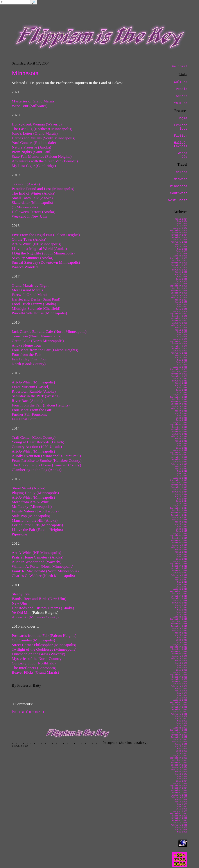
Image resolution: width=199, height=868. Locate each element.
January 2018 (180, 601)
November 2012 (179, 457)
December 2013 (179, 487)
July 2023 (182, 753)
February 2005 (179, 242)
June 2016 (182, 557)
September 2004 (178, 230)
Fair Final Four (24, 419)
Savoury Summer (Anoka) (33, 258)
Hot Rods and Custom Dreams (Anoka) (43, 608)
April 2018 (181, 608)
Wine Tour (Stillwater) (30, 106)
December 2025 (179, 821)
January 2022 (180, 712)
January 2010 (180, 379)
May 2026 (182, 832)
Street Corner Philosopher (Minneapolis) (44, 645)
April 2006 (181, 275)
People (182, 89)
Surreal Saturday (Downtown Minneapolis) (46, 262)
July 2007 (182, 309)
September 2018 (178, 619)
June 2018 (182, 612)
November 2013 (179, 485)
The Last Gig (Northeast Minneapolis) (42, 129)
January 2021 (180, 684)
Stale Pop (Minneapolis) (31, 516)
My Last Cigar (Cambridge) (34, 166)
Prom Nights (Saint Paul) (32, 152)
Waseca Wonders (25, 267)
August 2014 (180, 506)
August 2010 (180, 395)
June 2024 (182, 779)
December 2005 (179, 265)
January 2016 (180, 545)
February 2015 (179, 520)
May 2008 (182, 332)
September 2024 (178, 786)
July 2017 (182, 587)
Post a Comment (28, 712)
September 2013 (178, 480)
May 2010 (182, 388)
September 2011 (178, 425)
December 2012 (179, 459)
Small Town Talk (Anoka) (32, 198)
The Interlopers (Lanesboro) (34, 668)
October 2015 (180, 538)
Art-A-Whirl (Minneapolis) (33, 382)
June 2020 (182, 668)
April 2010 (181, 386)
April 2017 (181, 580)
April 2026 (181, 830)
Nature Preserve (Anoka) (32, 147)
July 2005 (182, 254)
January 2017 (180, 573)
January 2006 (180, 268)
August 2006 (180, 284)
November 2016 (179, 568)
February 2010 (179, 381)
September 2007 (178, 314)
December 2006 (179, 293)
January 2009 (180, 351)
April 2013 (181, 469)
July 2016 (182, 559)
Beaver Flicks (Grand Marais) (36, 672)
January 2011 (180, 406)
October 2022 (180, 733)
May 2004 (182, 221)
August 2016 (180, 561)
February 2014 (179, 492)
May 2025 (182, 804)
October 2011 (180, 427)
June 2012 (182, 446)
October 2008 (180, 344)
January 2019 (180, 628)
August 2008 (180, 339)
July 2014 (182, 504)
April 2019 (181, 635)
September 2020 (178, 675)
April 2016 (181, 552)
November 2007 (179, 318)
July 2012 (182, 448)
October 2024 (180, 788)
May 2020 (182, 665)
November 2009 (179, 374)
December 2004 (179, 237)
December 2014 (179, 515)
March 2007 (181, 300)
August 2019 (180, 645)
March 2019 (181, 633)
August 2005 (180, 256)
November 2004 (179, 235)
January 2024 (180, 767)
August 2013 (180, 478)
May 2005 (182, 249)
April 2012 (181, 441)
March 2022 (181, 716)
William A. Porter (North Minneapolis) (43, 566)
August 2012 (180, 450)
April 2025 (181, 802)
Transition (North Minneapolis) (37, 336)
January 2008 (180, 323)
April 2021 (181, 691)
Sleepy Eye (21, 594)
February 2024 (179, 770)
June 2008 (182, 335)
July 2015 (182, 531)
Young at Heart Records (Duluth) (38, 442)
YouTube (181, 103)
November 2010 (179, 402)
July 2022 (182, 726)
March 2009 (181, 355)
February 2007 (179, 298)
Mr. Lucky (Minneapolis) (32, 506)
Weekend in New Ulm (29, 216)
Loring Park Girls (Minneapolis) (38, 525)
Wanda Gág (182, 155)
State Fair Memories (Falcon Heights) (42, 156)
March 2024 (181, 772)
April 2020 (181, 663)
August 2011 (180, 423)
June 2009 (182, 362)
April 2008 (181, 330)
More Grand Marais (28, 290)
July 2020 (182, 670)
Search (182, 96)
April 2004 (181, 219)
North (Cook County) (29, 364)
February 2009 (179, 353)
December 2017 (179, 598)
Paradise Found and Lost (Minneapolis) (43, 189)
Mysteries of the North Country (37, 659)
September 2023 (178, 758)
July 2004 (182, 226)
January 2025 (180, 795)
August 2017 (180, 589)
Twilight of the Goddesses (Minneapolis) (44, 649)
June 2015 (182, 529)
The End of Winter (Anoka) (34, 193)
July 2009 (182, 365)
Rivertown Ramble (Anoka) (34, 391)
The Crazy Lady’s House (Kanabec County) (47, 465)
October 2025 (180, 816)
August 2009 (180, 367)
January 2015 (180, 517)
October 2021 (180, 705)
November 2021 (179, 707)
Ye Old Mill (21, 612)
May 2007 (182, 305)
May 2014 (182, 499)
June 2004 (182, 224)
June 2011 (182, 418)
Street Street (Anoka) (29, 488)
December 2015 (179, 543)
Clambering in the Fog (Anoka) (37, 470)
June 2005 (182, 251)
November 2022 (179, 735)
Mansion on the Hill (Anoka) (35, 520)
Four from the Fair (27, 354)
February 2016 (179, 547)
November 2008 (179, 346)
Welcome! (180, 66)
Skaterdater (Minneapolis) (33, 202)
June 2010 (182, 390)
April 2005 (181, 247)
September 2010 (178, 397)
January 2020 (180, 656)
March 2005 (181, 244)
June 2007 (182, 307)
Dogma (182, 118)
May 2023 (182, 749)
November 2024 (179, 790)
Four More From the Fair (32, 410)
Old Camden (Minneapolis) (34, 640)
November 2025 (179, 818)
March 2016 (181, 550)
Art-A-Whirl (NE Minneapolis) (37, 244)
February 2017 (179, 575)
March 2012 (181, 439)
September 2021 (178, 702)
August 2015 (180, 534)
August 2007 (180, 311)
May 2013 (182, 471)
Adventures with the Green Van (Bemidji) (45, 161)
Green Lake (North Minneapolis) (38, 341)
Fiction (181, 136)
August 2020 (180, 672)
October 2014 (180, 510)
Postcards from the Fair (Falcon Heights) (44, 635)
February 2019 (179, 631)
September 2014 (178, 508)
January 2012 (180, 434)
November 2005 (179, 263)
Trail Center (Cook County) (34, 437)
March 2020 (181, 661)
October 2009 (180, 372)
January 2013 (180, 462)
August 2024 (180, 783)
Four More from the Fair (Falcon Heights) (45, 350)
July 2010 (182, 393)
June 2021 (182, 695)
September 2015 (178, 536)
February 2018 (179, 603)
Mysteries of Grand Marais (33, 101)
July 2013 (182, 476)
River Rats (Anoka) (27, 401)
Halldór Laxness (181, 145)
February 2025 (179, 797)
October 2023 (180, 760)
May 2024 (182, 776)
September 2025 (178, 813)
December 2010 (179, 404)
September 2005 (178, 258)
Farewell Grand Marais (30, 295)
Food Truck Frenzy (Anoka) (34, 304)
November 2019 (179, 652)
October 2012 (180, 455)
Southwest (179, 193)
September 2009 (178, 369)
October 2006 (180, 288)
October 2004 (180, 233)
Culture (181, 82)
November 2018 (179, 624)
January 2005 (180, 240)
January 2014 (180, 490)
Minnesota (179, 186)
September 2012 (178, 453)
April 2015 (181, 524)
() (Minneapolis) (25, 207)
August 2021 (180, 700)
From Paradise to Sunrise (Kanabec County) (47, 460)
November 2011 (179, 429)
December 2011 (179, 432)
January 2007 (180, 295)
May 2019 (182, 638)
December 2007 (179, 321)
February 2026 (179, 825)
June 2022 (182, 723)
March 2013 (181, 466)
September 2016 (178, 564)
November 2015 (179, 541)
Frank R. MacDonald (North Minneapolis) (45, 571)
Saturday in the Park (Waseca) (36, 396)
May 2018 (182, 610)
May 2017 (182, 582)
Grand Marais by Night (30, 285)
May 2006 (182, 277)
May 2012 (182, 443)
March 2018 (181, 605)
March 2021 (181, 689)
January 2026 (180, 823)
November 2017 (179, 596)
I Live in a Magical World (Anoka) (39, 249)
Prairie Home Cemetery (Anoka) (38, 557)
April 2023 (181, 746)
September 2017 (178, 591)
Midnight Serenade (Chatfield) (36, 308)
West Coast (178, 200)
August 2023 (180, 756)
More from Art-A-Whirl (31, 502)
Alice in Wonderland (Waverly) (37, 562)
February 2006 (179, 270)
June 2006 (182, 279)
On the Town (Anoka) (29, 239)
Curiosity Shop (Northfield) (34, 663)
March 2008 (181, 328)
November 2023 (179, 763)
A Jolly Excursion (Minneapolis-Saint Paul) (46, 456)
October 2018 (180, 622)
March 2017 (181, 577)
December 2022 (179, 737)
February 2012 (179, 436)
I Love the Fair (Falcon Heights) (38, 530)
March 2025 (181, 800)
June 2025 (182, 806)
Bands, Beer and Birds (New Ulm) (39, 599)
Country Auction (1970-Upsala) (37, 447)
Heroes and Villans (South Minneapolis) (44, 138)
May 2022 (182, 721)
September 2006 (178, 286)
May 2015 (182, 527)
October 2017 (180, 594)
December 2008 (179, 348)
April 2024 (181, 774)
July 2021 (182, 698)
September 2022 (178, 730)
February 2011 (179, 409)
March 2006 (181, 272)
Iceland (181, 172)
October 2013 (180, 483)
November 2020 (179, 679)
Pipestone (20, 534)
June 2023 (182, 751)
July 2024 (182, 781)
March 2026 (181, 827)
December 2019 (179, 654)
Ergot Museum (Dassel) (31, 387)
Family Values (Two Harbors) (35, 511)
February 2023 (179, 742)
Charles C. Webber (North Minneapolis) (44, 576)
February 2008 (179, 325)
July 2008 (182, 337)
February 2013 (179, 464)
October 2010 (180, 399)
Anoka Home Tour (27, 345)
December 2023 (179, 765)
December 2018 (179, 626)
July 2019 (182, 642)
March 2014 (181, 494)
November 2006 (179, 291)
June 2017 (182, 584)
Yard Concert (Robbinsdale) (34, 143)
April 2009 (181, 358)
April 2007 (181, 302)
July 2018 (182, 615)
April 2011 (181, 413)
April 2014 (181, 497)
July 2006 (182, 281)
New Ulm (20, 603)
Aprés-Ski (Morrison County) (35, 617)
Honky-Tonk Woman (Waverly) (37, 124)
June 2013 (182, 473)
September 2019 (178, 647)
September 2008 (178, 342)
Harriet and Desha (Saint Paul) (36, 299)
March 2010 (181, 383)
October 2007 (180, 316)
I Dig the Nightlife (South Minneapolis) (43, 253)
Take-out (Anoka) (26, 184)
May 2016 (182, 554)
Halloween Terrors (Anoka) (34, 212)
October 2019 (180, 649)
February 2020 (179, 658)
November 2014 (179, 513)
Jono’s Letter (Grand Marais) (35, 133)
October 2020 (180, 677)
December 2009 (179, 376)
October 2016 (180, 566)
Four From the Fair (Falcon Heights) (41, 405)
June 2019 (182, 640)
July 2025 (182, 809)
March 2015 (181, 522)
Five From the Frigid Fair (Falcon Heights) (46, 235)
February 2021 (179, 686)
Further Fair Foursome (30, 414)
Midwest (181, 179)
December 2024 (179, 793)
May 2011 (182, 416)
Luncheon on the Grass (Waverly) (39, 654)
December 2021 (179, 710)
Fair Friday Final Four (30, 359)
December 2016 (179, 571)
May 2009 (182, 360)
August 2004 (180, 228)
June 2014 (182, 501)
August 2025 (180, 811)
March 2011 (181, 411)
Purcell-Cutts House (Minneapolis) (39, 313)
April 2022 (181, 719)
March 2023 (181, 744)
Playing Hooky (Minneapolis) (35, 493)
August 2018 (180, 617)
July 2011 (182, 420)
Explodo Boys (181, 127)
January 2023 (180, 740)
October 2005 (180, 260)
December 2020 (179, 682)
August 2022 (180, 728)
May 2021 (182, 693)
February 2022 (179, 714)
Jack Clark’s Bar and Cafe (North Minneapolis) (49, 331)
